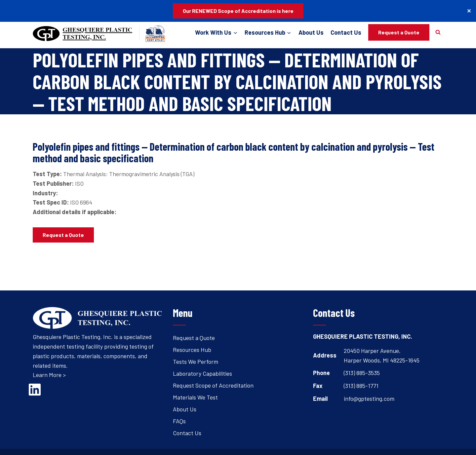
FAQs (179, 421)
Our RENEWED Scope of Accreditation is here (238, 11)
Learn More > (49, 375)
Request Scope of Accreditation (213, 385)
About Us (311, 32)
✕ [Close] (469, 11)
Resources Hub (192, 350)
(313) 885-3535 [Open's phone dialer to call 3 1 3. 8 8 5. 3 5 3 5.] (362, 373)
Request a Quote (399, 32)
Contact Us (346, 32)
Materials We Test (195, 397)
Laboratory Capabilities (202, 373)
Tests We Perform (196, 361)
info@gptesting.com (369, 398)
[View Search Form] (438, 32)
